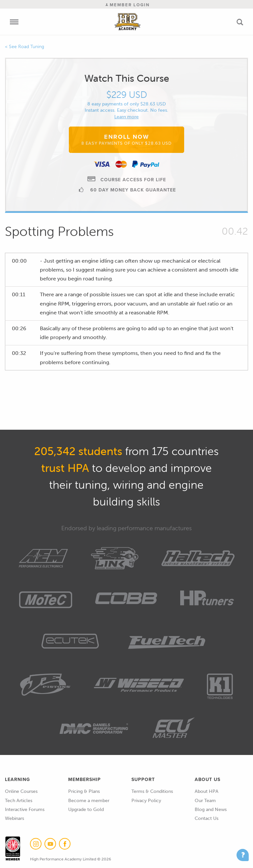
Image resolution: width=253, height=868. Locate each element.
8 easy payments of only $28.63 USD (126, 104)
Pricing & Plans (84, 791)
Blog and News (211, 810)
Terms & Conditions (152, 791)
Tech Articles (19, 801)
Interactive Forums (25, 810)
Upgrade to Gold (86, 810)
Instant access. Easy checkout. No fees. (126, 110)
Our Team (205, 801)
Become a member (89, 801)
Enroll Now (126, 139)
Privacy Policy (146, 801)
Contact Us (207, 818)
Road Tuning (31, 47)
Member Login (127, 5)
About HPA (207, 791)
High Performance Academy (128, 22)
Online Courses (21, 791)
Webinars (14, 818)
